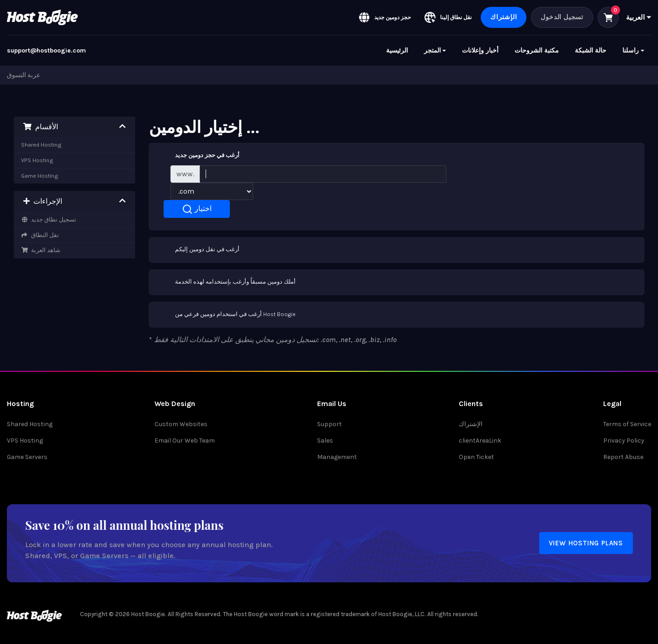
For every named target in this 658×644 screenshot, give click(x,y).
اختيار (197, 209)
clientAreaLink (480, 441)
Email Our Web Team (185, 441)
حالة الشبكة (591, 50)
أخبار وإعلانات (480, 50)
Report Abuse (623, 457)
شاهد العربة (41, 250)
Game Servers (27, 457)
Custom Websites (181, 424)
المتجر (432, 50)
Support (329, 424)
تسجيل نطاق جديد (49, 219)
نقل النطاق (40, 235)
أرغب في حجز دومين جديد (198, 156)
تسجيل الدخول (562, 17)
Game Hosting (40, 176)
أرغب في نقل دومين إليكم (198, 250)
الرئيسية (397, 50)
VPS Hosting (37, 160)
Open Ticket (476, 457)
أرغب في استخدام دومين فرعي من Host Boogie (226, 315)
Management (337, 457)
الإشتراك (504, 17)
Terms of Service (627, 424)
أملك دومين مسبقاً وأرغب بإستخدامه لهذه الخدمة (226, 282)
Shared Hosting (41, 145)
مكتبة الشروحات (537, 50)
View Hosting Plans (586, 543)
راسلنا (631, 50)
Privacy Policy (624, 441)
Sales (325, 441)
